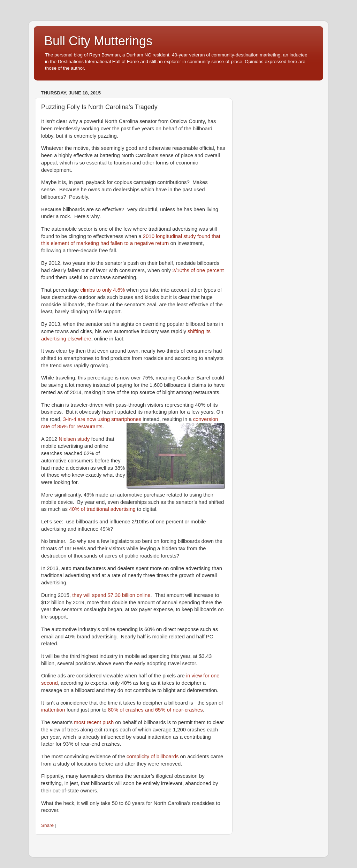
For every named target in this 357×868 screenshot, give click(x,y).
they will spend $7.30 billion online (111, 595)
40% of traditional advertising (102, 509)
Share (47, 825)
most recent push (94, 722)
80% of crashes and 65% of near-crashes (155, 710)
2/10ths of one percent (198, 270)
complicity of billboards (153, 756)
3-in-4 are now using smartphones (102, 419)
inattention (53, 710)
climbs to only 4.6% (102, 290)
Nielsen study (74, 439)
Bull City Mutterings (98, 41)
